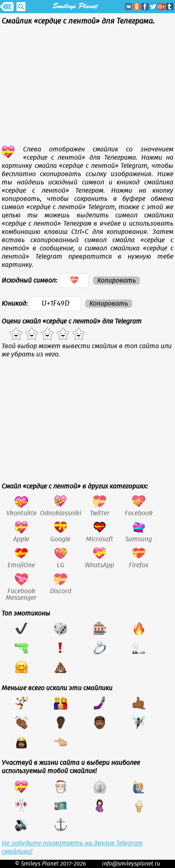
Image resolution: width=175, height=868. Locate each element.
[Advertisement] (87, 87)
